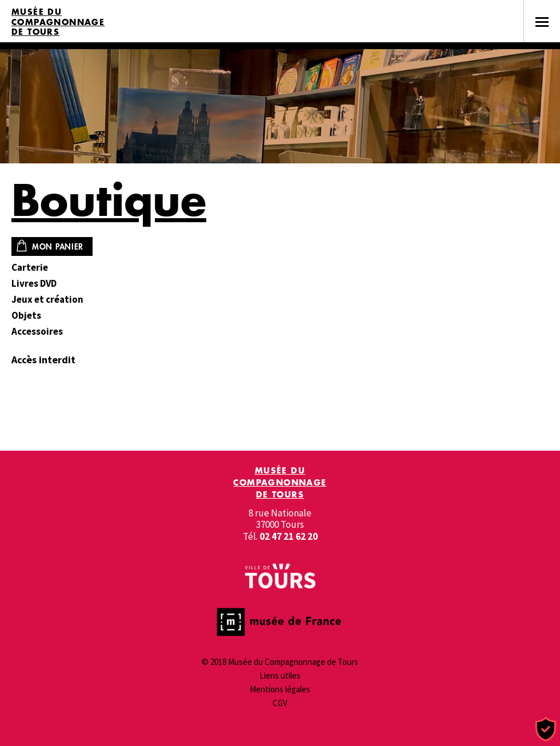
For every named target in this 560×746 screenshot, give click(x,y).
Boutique (109, 200)
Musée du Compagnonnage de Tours (58, 22)
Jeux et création (47, 300)
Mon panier (58, 246)
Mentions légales (280, 689)
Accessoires (37, 332)
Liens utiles (280, 675)
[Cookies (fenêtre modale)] (546, 730)
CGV (280, 703)
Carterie (30, 268)
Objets (26, 316)
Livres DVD (34, 284)
